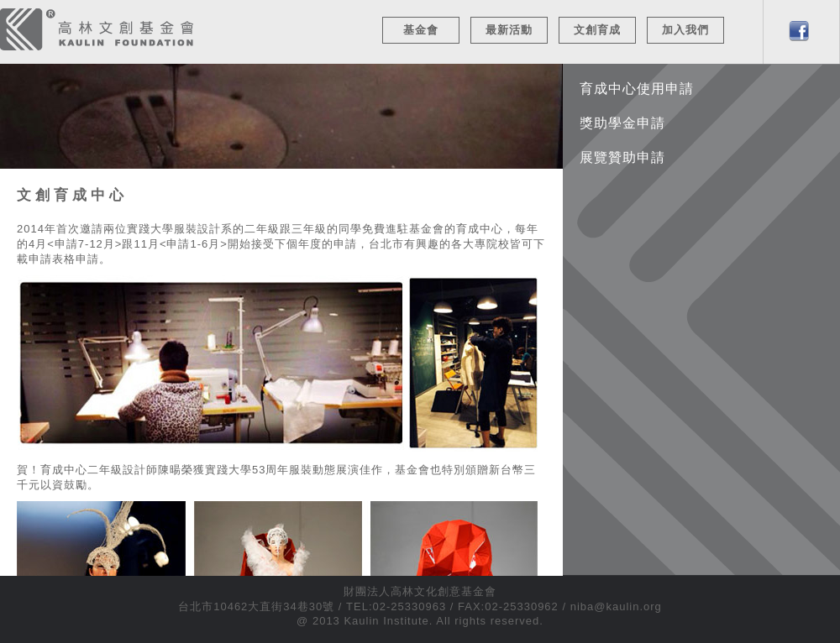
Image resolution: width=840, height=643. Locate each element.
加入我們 (685, 30)
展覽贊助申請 (622, 157)
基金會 (421, 30)
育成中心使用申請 (637, 89)
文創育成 (597, 30)
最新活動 (509, 30)
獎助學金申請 (622, 123)
